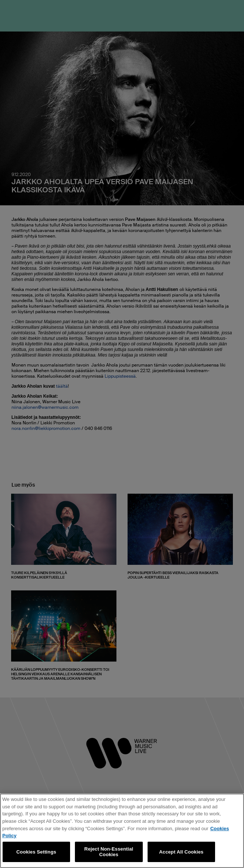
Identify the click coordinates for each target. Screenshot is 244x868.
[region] (122, 831)
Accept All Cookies (181, 852)
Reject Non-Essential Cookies (109, 852)
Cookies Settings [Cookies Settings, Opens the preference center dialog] (36, 852)
